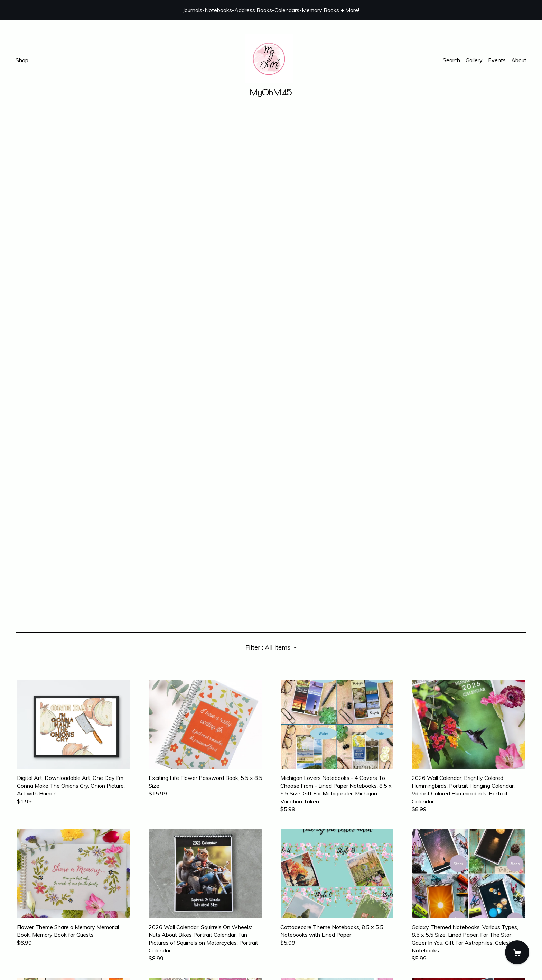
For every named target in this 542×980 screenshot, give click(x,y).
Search (451, 60)
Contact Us (30, 942)
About (519, 60)
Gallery (474, 60)
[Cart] (517, 952)
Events (497, 60)
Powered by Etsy (37, 960)
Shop (22, 60)
